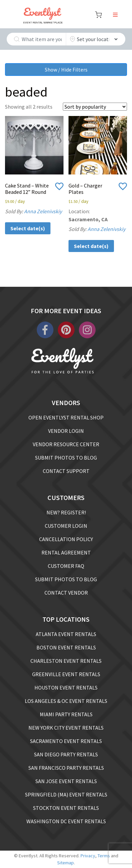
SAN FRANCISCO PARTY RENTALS (66, 768)
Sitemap (65, 863)
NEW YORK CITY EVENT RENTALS (66, 728)
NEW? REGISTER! (66, 512)
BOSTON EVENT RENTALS (66, 647)
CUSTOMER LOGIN (66, 526)
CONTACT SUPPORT (66, 471)
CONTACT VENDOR (66, 593)
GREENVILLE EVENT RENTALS (66, 674)
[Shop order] (95, 107)
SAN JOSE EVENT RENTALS (66, 781)
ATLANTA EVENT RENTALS (66, 634)
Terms (104, 856)
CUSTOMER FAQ (66, 566)
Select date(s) (28, 228)
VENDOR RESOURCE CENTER (66, 444)
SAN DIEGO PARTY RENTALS (66, 754)
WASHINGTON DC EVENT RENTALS (66, 821)
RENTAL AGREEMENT (66, 552)
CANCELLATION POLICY (66, 539)
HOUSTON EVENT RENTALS (66, 688)
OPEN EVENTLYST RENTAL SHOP (66, 417)
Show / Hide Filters (66, 70)
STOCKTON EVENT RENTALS (66, 808)
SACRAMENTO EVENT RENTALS (66, 741)
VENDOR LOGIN (66, 431)
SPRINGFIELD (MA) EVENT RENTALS (66, 794)
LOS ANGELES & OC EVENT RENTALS (66, 701)
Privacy (88, 856)
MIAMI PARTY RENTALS (66, 714)
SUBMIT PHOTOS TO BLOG (66, 458)
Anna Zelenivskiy (43, 211)
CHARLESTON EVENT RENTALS (66, 661)
